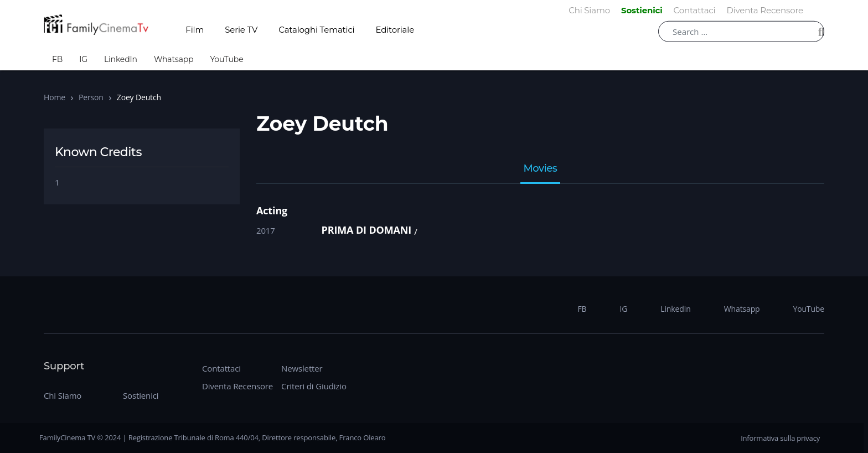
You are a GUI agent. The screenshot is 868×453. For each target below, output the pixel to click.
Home (55, 97)
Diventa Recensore (237, 386)
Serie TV (241, 30)
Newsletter (302, 368)
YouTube (226, 59)
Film (195, 30)
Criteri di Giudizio (314, 386)
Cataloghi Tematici (316, 30)
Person (91, 97)
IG (83, 59)
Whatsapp (174, 59)
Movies (541, 169)
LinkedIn (121, 59)
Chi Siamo (63, 395)
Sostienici (141, 395)
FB (57, 59)
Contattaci (221, 368)
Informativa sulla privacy (780, 438)
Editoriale (395, 30)
